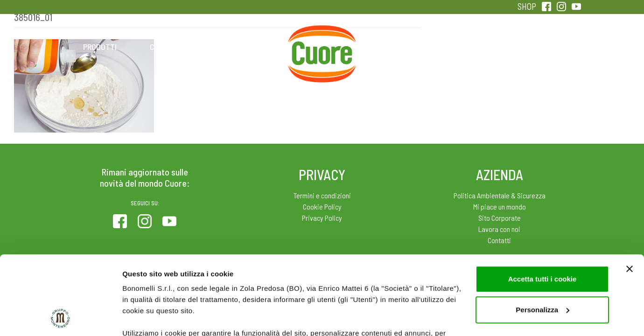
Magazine (396, 47)
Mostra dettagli (147, 318)
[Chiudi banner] (630, 195)
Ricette (248, 47)
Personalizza (542, 236)
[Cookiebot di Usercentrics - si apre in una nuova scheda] (60, 318)
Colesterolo (174, 47)
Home (322, 36)
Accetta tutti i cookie (542, 205)
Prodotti (100, 47)
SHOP (527, 6)
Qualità (470, 47)
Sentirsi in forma (544, 47)
